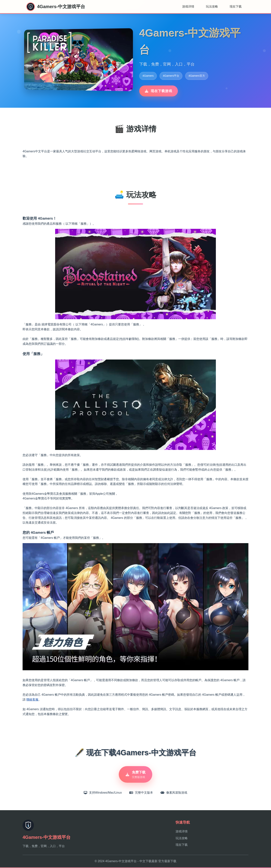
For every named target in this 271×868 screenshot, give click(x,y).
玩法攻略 (212, 6)
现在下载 (236, 6)
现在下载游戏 (159, 91)
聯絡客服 (32, 700)
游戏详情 (188, 6)
